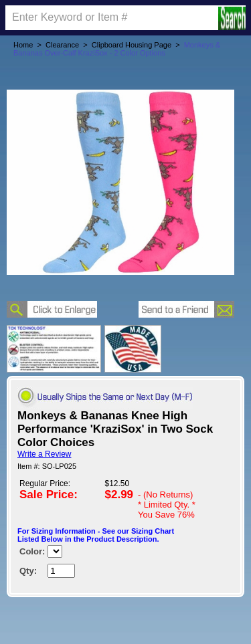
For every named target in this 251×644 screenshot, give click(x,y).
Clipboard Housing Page (132, 45)
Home (23, 45)
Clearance (62, 45)
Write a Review (44, 454)
